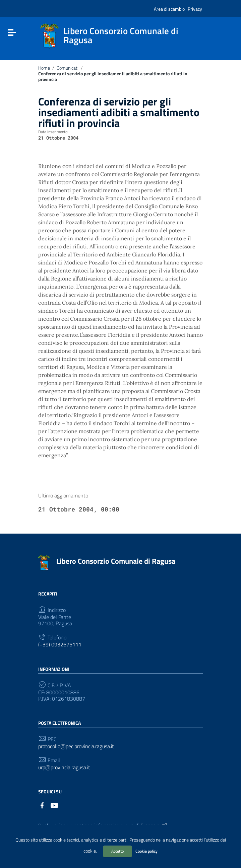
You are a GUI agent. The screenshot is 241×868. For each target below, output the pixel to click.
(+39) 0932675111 (60, 645)
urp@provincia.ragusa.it (64, 767)
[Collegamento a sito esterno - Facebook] (42, 805)
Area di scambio (169, 9)
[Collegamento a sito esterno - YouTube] (54, 805)
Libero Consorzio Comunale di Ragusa (116, 561)
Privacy (195, 9)
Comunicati (68, 68)
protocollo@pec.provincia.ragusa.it (76, 746)
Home (44, 68)
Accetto (117, 851)
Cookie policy (146, 851)
